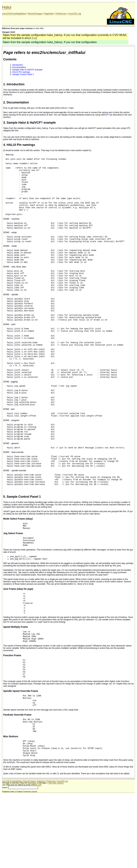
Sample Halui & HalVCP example (27, 70)
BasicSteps (32, 856)
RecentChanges (35, 14)
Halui (7, 7)
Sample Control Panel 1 (23, 74)
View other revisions (56, 856)
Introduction (18, 65)
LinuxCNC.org (75, 14)
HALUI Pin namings (21, 72)
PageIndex (49, 14)
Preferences (61, 14)
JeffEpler (34, 858)
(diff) (40, 858)
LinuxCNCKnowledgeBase (14, 14)
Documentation (19, 67)
